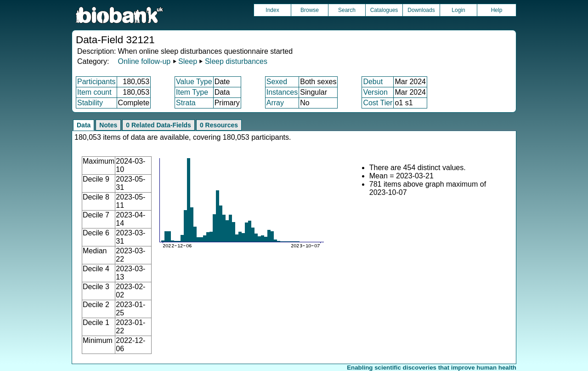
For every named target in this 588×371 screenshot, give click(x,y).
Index (272, 10)
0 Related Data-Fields (158, 125)
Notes (108, 125)
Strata (186, 103)
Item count (94, 92)
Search (347, 10)
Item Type (192, 92)
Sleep (188, 61)
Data (84, 125)
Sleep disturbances (236, 61)
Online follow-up (144, 61)
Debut (373, 82)
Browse (310, 10)
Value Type (194, 82)
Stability (90, 103)
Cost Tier (378, 103)
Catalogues (384, 10)
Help (497, 10)
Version (375, 92)
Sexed (277, 82)
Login (458, 10)
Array (275, 103)
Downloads (421, 10)
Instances (282, 92)
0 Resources (219, 125)
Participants (96, 82)
